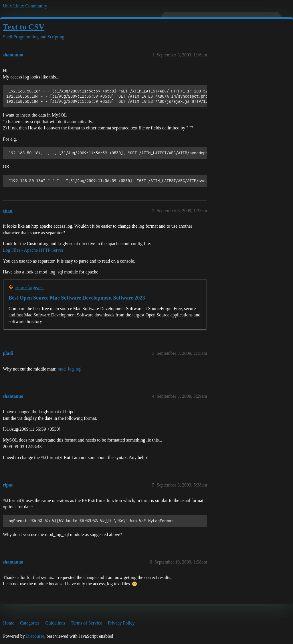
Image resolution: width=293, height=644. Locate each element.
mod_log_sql (70, 369)
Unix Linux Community (25, 6)
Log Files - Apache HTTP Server (33, 250)
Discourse (35, 636)
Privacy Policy (121, 623)
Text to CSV (24, 27)
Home (9, 623)
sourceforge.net (30, 287)
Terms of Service (87, 623)
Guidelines (55, 623)
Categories (30, 623)
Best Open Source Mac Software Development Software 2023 (77, 298)
